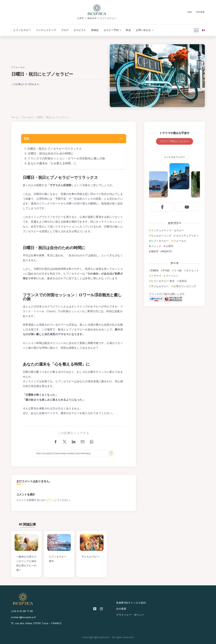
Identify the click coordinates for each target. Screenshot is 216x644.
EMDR (155, 270)
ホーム (15, 117)
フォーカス (27, 117)
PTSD (166, 270)
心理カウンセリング (185, 286)
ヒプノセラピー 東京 (163, 281)
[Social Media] (162, 207)
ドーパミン (172, 276)
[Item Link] (26, 542)
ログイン (49, 500)
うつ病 (178, 270)
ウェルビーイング (161, 236)
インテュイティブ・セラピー (168, 230)
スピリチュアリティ (187, 236)
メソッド (156, 246)
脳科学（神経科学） (163, 251)
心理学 (170, 246)
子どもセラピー (160, 286)
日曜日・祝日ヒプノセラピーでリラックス (55, 149)
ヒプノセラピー (160, 241)
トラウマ (156, 276)
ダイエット (193, 270)
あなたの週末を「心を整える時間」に (52, 163)
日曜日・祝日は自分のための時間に (51, 153)
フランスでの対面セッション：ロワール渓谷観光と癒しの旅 (66, 158)
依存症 (183, 281)
